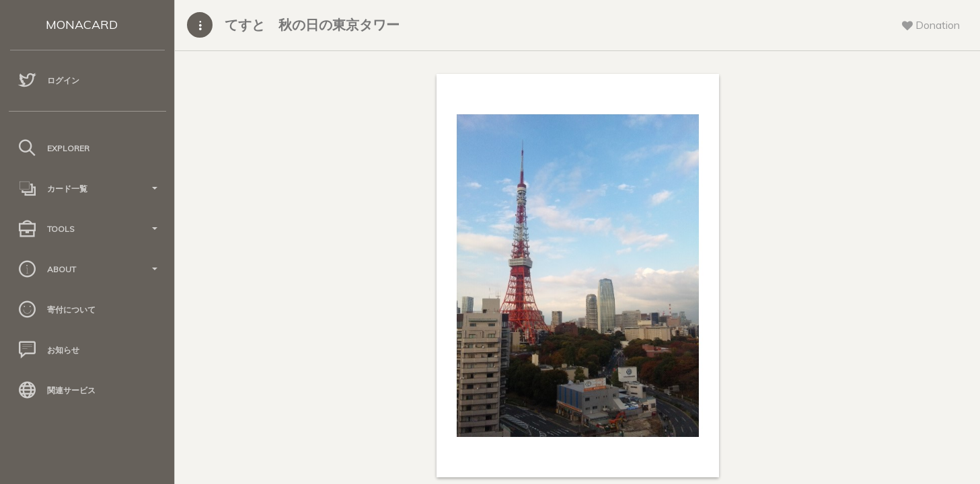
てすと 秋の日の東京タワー (312, 25)
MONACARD (82, 25)
